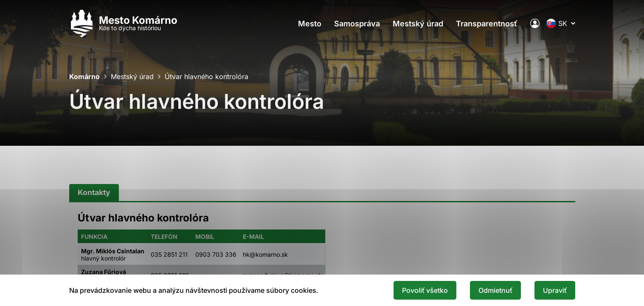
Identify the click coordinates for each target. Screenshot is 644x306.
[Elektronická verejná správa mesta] (535, 23)
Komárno (84, 76)
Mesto (310, 24)
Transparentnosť (487, 24)
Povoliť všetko (425, 290)
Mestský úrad (418, 24)
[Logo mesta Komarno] (123, 24)
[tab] (94, 193)
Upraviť (555, 290)
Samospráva (357, 24)
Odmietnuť (495, 290)
